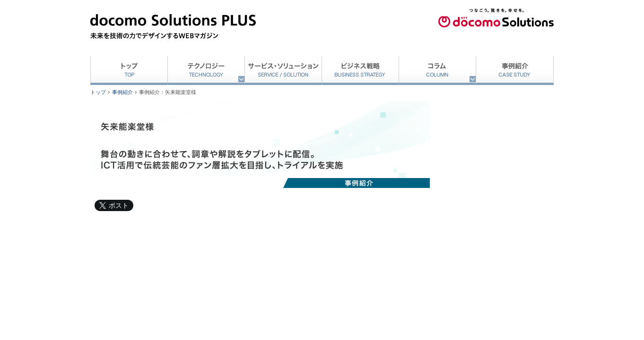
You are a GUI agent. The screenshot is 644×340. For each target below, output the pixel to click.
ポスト (119, 205)
